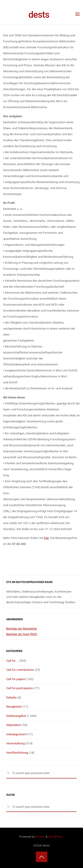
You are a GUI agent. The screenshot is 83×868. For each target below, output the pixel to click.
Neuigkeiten (14, 706)
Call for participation (20, 688)
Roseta (40, 837)
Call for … (12, 661)
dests (39, 15)
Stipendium (14, 725)
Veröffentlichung (17, 753)
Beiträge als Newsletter (22, 628)
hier (46, 538)
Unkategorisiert (16, 734)
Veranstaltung (15, 743)
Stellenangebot (16, 716)
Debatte (11, 697)
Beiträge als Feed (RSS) (22, 634)
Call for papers (16, 679)
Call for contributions (20, 670)
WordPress (56, 837)
